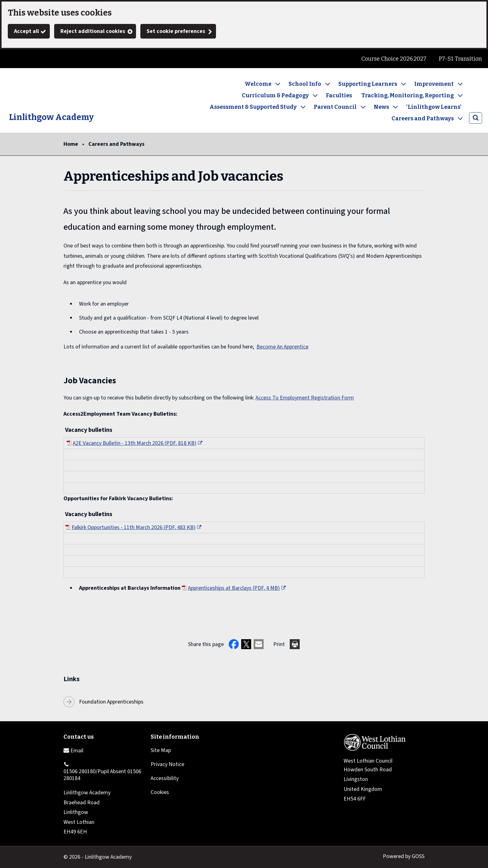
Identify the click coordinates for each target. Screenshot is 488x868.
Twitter (12, 59)
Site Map (161, 750)
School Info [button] (305, 84)
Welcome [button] (258, 84)
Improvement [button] (434, 84)
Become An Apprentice (282, 347)
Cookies (160, 792)
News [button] (381, 107)
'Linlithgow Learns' (434, 107)
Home (71, 144)
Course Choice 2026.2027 (394, 59)
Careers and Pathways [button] (423, 118)
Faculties (339, 95)
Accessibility (165, 778)
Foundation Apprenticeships (111, 702)
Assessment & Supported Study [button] (253, 107)
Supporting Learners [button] (368, 84)
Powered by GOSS (404, 856)
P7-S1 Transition (460, 59)
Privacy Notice (167, 764)
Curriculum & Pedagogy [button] (275, 95)
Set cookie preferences (176, 31)
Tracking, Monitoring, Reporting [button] (408, 95)
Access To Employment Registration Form (305, 398)
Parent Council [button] (335, 107)
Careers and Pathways (116, 144)
